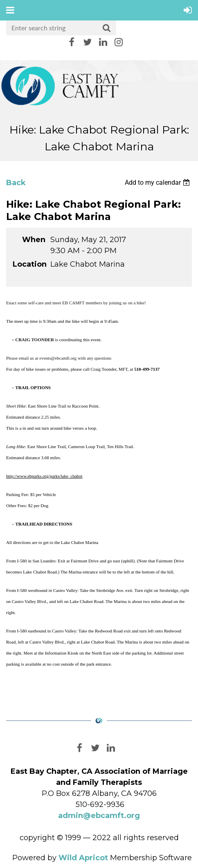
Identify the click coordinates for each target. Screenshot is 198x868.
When (34, 240)
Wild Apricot (83, 858)
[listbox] (158, 182)
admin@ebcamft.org (99, 816)
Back (16, 183)
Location (29, 264)
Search (107, 28)
